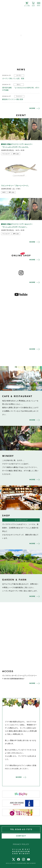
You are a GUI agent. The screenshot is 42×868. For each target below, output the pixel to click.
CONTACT (21, 836)
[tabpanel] (21, 23)
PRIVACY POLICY (21, 844)
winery (21, 438)
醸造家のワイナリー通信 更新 (13, 99)
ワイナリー (19, 96)
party (4, 192)
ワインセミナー (6, 154)
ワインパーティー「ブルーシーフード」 (15, 186)
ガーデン (19, 75)
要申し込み (16, 154)
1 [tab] (21, 35)
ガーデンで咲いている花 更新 (13, 79)
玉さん (19, 85)
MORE (32, 108)
